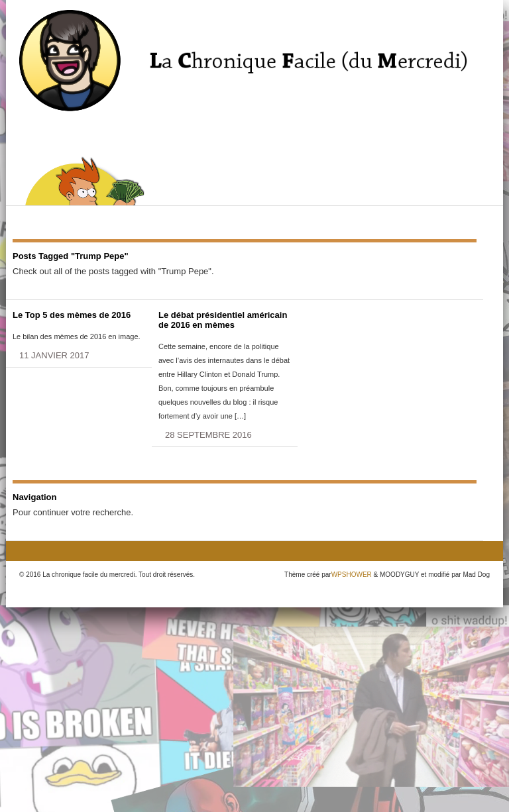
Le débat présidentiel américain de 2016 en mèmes (223, 320)
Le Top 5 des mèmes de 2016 (72, 315)
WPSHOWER (352, 575)
